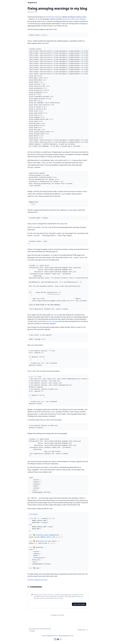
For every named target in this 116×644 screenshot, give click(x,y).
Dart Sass (54, 315)
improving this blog (52, 17)
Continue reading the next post (37, 580)
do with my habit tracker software (74, 19)
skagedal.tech (32, 3)
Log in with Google (79, 604)
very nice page (53, 321)
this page (69, 210)
